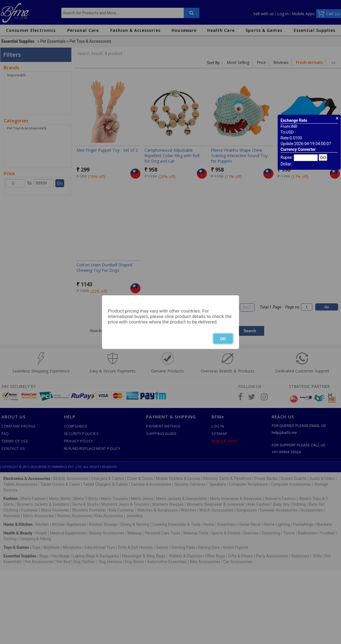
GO (323, 158)
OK (223, 339)
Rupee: (287, 157)
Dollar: (286, 164)
